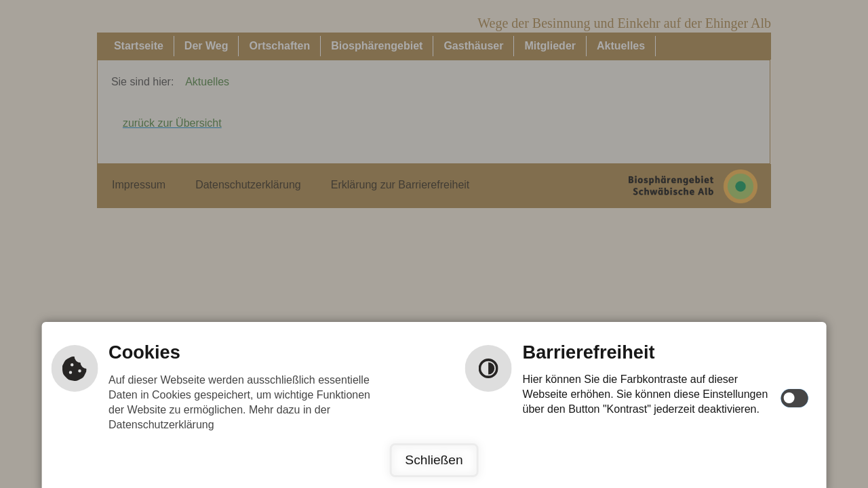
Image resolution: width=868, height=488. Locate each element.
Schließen (434, 460)
